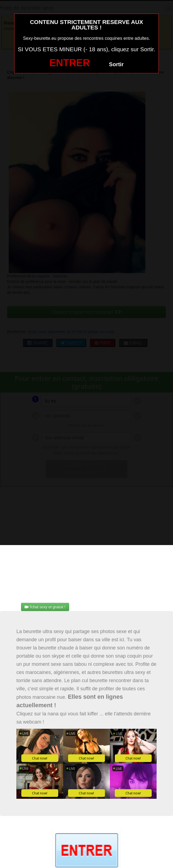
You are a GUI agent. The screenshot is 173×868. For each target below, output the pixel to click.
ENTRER (70, 63)
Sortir (116, 64)
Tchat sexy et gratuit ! (45, 607)
